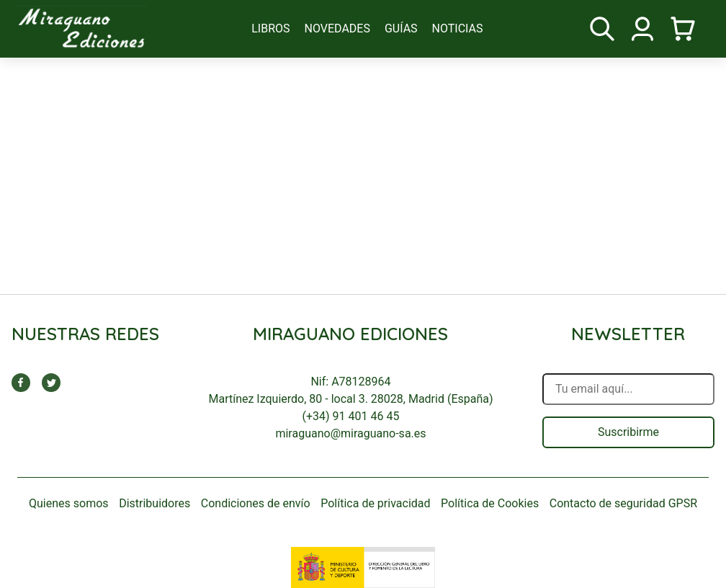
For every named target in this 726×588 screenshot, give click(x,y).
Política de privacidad (375, 503)
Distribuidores (154, 503)
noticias (458, 28)
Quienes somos (69, 503)
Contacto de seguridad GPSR (623, 503)
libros (270, 28)
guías (401, 28)
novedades (337, 28)
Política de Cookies (490, 503)
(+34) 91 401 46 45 (351, 416)
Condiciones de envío (256, 503)
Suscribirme (628, 432)
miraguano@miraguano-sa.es (350, 433)
